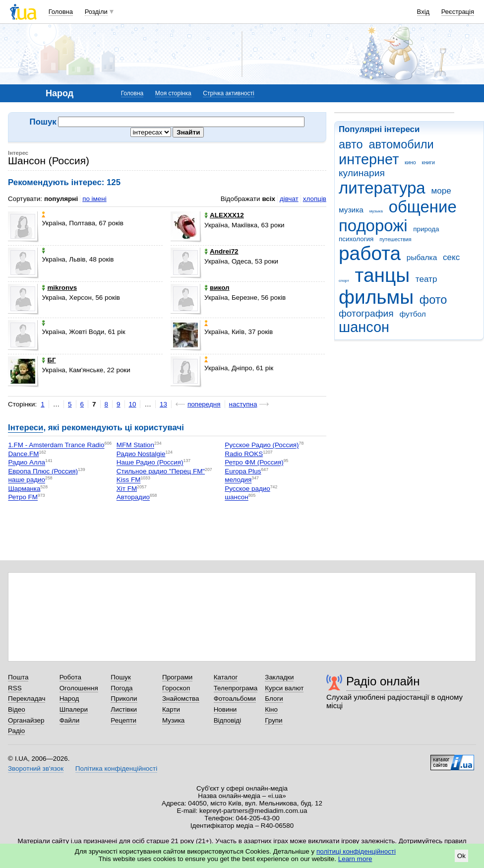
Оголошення (79, 688)
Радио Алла (27, 463)
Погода (121, 688)
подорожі (373, 226)
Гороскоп (176, 688)
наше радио (27, 480)
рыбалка (422, 257)
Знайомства (181, 699)
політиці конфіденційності (356, 851)
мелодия (238, 480)
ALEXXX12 (224, 215)
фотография (366, 313)
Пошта (18, 677)
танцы (383, 275)
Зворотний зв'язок (36, 768)
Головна (61, 12)
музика (351, 210)
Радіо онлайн (383, 681)
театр (426, 279)
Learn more (355, 859)
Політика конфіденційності (116, 768)
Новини (225, 709)
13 (163, 404)
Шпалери (74, 709)
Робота (70, 677)
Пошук (121, 677)
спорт (344, 281)
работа (370, 253)
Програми (177, 677)
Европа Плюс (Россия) (43, 471)
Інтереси (26, 428)
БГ (49, 360)
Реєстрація (458, 12)
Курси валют (284, 688)
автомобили (401, 144)
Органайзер (26, 720)
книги (428, 162)
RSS (15, 688)
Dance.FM (23, 454)
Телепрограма (236, 688)
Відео (17, 709)
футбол (412, 314)
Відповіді (228, 720)
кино (410, 162)
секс (451, 257)
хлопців (315, 199)
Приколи (124, 699)
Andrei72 (221, 251)
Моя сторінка (173, 93)
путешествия (395, 239)
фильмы (376, 297)
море (441, 191)
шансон (364, 327)
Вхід (423, 12)
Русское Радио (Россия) (262, 445)
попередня (204, 404)
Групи (273, 720)
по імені (94, 199)
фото (433, 300)
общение (423, 207)
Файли (70, 720)
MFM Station (135, 445)
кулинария (362, 173)
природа (426, 229)
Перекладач (27, 699)
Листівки (124, 709)
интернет (369, 159)
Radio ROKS (244, 454)
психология (356, 239)
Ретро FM (23, 498)
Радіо (16, 731)
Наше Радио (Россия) (150, 463)
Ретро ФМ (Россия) (254, 463)
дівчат (289, 199)
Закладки (279, 677)
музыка (376, 211)
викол (217, 288)
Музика (173, 720)
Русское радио (247, 489)
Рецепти (123, 720)
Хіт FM (127, 489)
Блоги (274, 699)
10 (133, 404)
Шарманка (24, 489)
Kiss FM (129, 480)
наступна (243, 404)
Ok (461, 856)
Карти (171, 709)
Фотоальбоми (235, 699)
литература (382, 188)
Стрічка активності (228, 93)
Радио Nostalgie (141, 454)
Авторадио (133, 498)
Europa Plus (243, 471)
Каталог (226, 677)
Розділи (96, 12)
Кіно (271, 709)
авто (351, 144)
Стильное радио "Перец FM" (161, 471)
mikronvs (59, 288)
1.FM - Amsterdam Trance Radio (56, 445)
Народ (69, 699)
